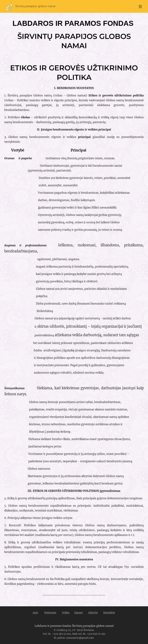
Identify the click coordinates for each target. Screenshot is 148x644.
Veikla (66, 612)
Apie (35, 612)
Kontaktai (109, 612)
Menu (140, 7)
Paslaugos (50, 612)
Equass (78, 612)
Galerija (93, 612)
